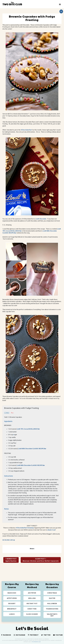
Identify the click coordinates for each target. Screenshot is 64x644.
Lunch (12, 614)
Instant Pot (32, 604)
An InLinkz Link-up (9, 540)
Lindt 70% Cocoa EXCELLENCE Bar (28, 429)
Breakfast (12, 609)
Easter (52, 598)
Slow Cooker (32, 614)
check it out (51, 530)
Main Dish (12, 593)
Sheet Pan (32, 609)
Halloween (52, 604)
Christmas (52, 593)
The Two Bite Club (36, 642)
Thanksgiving (52, 609)
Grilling (32, 598)
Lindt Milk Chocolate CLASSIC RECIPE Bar (32, 449)
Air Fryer (32, 593)
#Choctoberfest (26, 130)
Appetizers (12, 598)
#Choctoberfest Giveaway (25, 528)
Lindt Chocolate (41, 219)
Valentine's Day (52, 615)
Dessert (12, 604)
